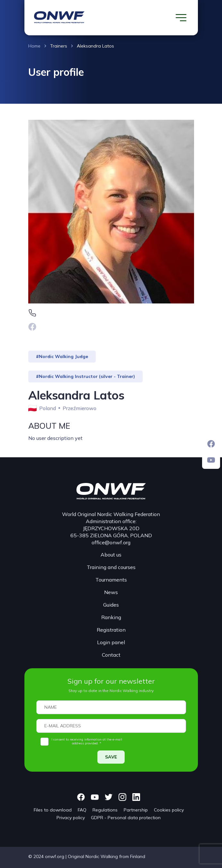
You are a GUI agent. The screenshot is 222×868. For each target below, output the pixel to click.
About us (111, 555)
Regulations (105, 810)
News (111, 592)
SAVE (111, 757)
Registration (111, 630)
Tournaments (111, 580)
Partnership (136, 810)
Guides (111, 605)
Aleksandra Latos (95, 46)
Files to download (53, 810)
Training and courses (111, 567)
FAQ (82, 810)
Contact (111, 655)
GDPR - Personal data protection (126, 818)
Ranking (111, 617)
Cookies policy (169, 810)
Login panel (111, 642)
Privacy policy (71, 818)
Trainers (59, 46)
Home (34, 46)
